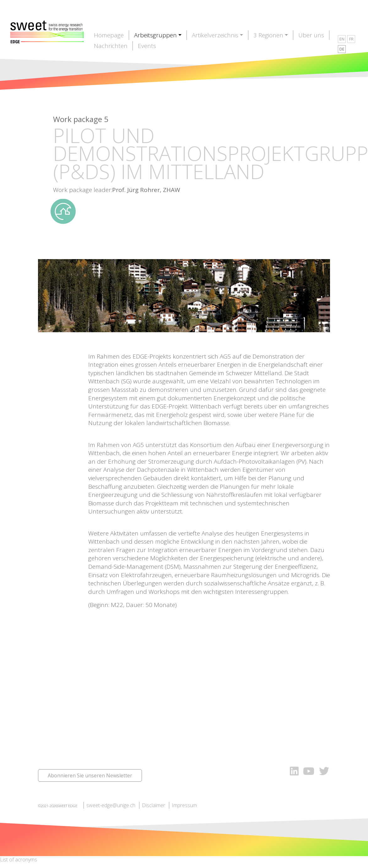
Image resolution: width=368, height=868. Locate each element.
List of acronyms (19, 860)
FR (351, 39)
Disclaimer (154, 805)
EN (342, 39)
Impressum (184, 805)
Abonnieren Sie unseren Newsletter (90, 775)
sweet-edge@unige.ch (111, 805)
